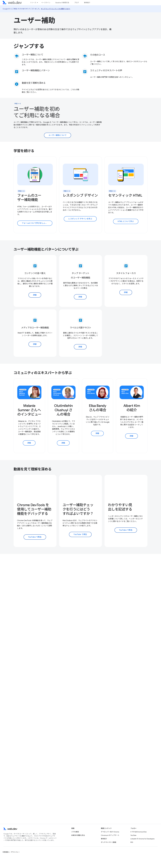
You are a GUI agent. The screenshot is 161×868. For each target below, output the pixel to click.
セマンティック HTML (125, 195)
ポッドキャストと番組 (109, 842)
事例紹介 (87, 3)
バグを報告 (75, 832)
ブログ (77, 3)
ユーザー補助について (33, 55)
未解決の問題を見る (78, 835)
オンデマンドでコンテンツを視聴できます (55, 9)
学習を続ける (24, 151)
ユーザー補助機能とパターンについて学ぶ (46, 249)
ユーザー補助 (34, 20)
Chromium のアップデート (110, 835)
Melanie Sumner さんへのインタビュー (29, 410)
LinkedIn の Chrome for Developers (142, 839)
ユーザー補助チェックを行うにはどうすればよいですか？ (78, 509)
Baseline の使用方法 (62, 3)
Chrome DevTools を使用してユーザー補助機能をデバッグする (34, 509)
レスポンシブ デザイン (80, 195)
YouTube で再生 (35, 537)
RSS (132, 842)
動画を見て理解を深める (32, 469)
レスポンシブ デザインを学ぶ (80, 219)
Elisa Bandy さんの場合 (98, 408)
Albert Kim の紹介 (132, 408)
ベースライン (46, 3)
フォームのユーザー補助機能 (29, 198)
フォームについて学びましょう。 (35, 223)
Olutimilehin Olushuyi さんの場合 (63, 410)
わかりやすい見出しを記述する (120, 507)
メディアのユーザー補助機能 (35, 328)
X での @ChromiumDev (139, 832)
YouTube (133, 835)
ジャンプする (29, 46)
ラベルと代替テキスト (80, 328)
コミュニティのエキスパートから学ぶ (43, 373)
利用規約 (6, 852)
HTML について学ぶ (126, 221)
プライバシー (15, 852)
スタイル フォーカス (126, 273)
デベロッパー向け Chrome (110, 832)
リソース (33, 3)
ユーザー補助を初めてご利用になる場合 (37, 112)
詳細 (35, 295)
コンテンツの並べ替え (35, 273)
